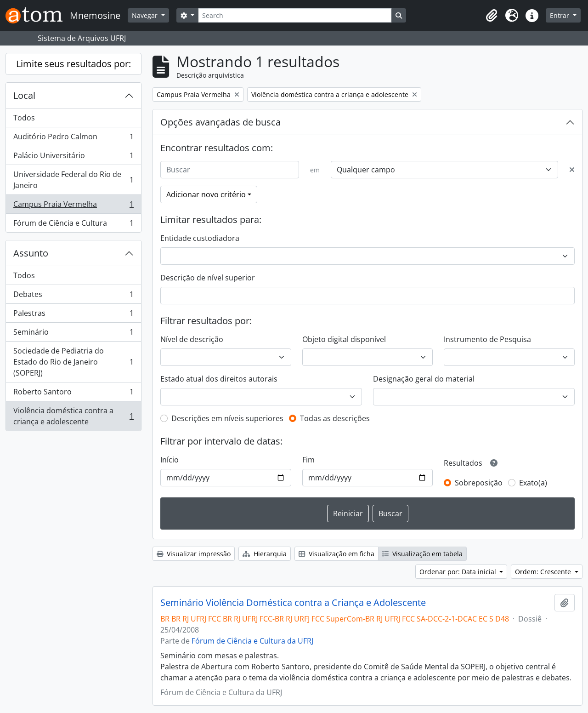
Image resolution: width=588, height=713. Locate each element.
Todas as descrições (335, 418)
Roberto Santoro (73, 394)
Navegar (146, 15)
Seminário (73, 334)
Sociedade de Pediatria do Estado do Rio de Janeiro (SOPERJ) (73, 362)
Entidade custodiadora (200, 238)
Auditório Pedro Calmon (73, 139)
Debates (73, 296)
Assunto (31, 253)
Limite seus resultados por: (73, 64)
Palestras (73, 315)
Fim (308, 460)
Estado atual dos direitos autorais (219, 379)
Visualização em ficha (336, 554)
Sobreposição (479, 483)
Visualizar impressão (194, 554)
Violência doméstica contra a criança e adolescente (73, 416)
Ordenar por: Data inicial (459, 572)
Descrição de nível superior (208, 278)
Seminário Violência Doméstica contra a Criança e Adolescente (293, 603)
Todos (24, 118)
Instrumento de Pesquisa (487, 339)
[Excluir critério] (572, 170)
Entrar (560, 15)
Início (170, 460)
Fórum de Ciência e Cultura (73, 225)
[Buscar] (230, 170)
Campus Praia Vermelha (73, 206)
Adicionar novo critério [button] (206, 194)
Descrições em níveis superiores (227, 418)
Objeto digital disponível (344, 339)
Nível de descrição (192, 339)
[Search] (295, 15)
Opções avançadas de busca (220, 122)
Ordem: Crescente (544, 572)
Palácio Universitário (73, 157)
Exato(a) (533, 483)
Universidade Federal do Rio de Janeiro (73, 180)
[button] (492, 16)
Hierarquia (265, 554)
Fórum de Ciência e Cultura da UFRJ (252, 641)
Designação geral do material (424, 379)
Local (24, 95)
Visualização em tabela (422, 554)
